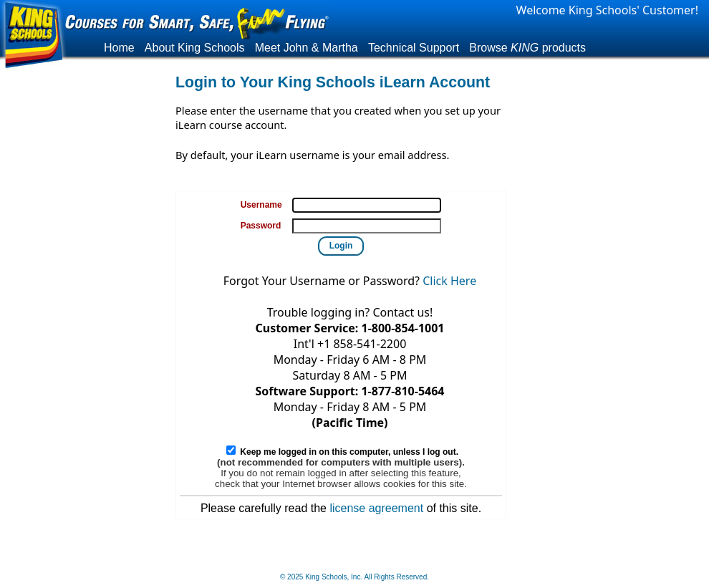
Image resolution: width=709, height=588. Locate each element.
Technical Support (414, 48)
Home (119, 48)
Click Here (449, 281)
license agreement (376, 508)
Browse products (527, 48)
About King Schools (195, 48)
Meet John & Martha (307, 48)
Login (341, 246)
